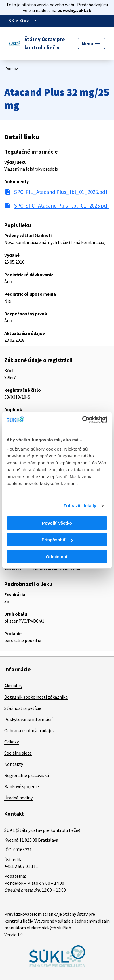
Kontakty (14, 764)
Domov (12, 69)
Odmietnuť (57, 557)
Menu (92, 43)
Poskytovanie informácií (28, 719)
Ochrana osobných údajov (29, 730)
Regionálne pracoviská (27, 775)
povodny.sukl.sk (74, 10)
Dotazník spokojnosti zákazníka (36, 697)
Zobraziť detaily (80, 506)
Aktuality (13, 686)
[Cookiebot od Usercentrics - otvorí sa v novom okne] (82, 420)
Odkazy (12, 742)
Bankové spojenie (22, 786)
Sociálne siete (18, 753)
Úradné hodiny (18, 798)
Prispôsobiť (57, 540)
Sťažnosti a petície (23, 708)
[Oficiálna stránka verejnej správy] (27, 20)
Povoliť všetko (57, 523)
